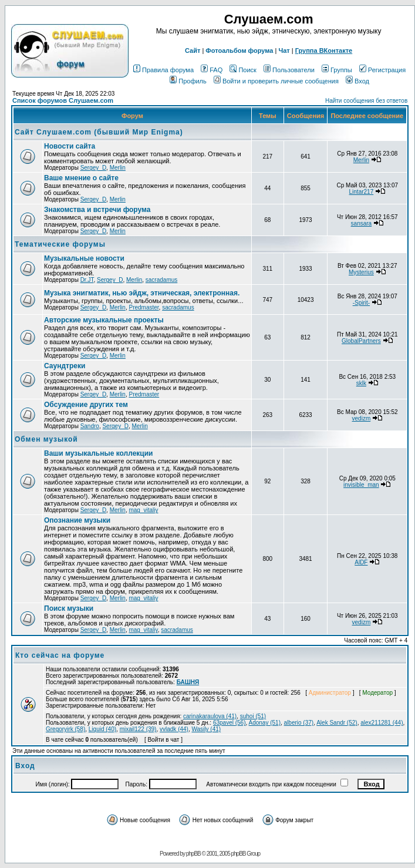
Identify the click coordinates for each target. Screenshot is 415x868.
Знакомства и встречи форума (97, 210)
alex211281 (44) (382, 723)
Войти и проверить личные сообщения (276, 81)
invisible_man (361, 485)
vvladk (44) (174, 729)
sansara (362, 223)
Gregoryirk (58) (65, 729)
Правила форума (163, 70)
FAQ (212, 70)
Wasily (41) (206, 729)
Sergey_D (93, 168)
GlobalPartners (361, 341)
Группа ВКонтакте (324, 51)
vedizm (362, 418)
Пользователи (289, 70)
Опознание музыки (77, 520)
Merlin (118, 168)
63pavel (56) (230, 723)
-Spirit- (361, 303)
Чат (284, 51)
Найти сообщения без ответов (366, 101)
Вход (357, 81)
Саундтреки (65, 366)
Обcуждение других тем (86, 405)
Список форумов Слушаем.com (63, 100)
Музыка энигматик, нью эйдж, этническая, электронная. (142, 293)
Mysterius (361, 272)
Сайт (193, 51)
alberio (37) (299, 723)
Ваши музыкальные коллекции (98, 453)
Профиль (188, 81)
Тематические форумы (60, 244)
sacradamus (161, 280)
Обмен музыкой (46, 439)
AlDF (361, 562)
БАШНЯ (188, 682)
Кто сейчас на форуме (60, 655)
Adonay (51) (265, 723)
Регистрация (382, 70)
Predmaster (144, 307)
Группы (337, 70)
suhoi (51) (253, 716)
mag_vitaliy (143, 510)
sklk (361, 383)
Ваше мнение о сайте (81, 178)
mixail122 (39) (138, 729)
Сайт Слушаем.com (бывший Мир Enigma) (99, 132)
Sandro (90, 426)
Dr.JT (87, 280)
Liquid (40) (102, 729)
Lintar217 (362, 192)
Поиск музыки (69, 608)
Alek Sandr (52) (337, 723)
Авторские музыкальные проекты (104, 320)
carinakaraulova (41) (210, 716)
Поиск (243, 70)
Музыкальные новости (84, 258)
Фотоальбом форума (239, 51)
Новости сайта (70, 146)
